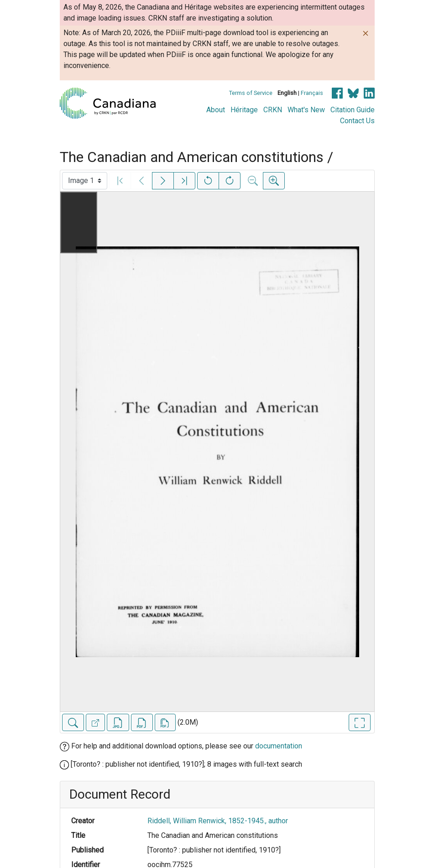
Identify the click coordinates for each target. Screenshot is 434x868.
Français (312, 93)
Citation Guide (353, 110)
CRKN (273, 110)
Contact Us (357, 121)
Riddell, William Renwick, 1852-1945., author (218, 821)
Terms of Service (251, 93)
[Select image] (85, 181)
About (216, 110)
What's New (306, 110)
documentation (279, 746)
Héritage (244, 110)
